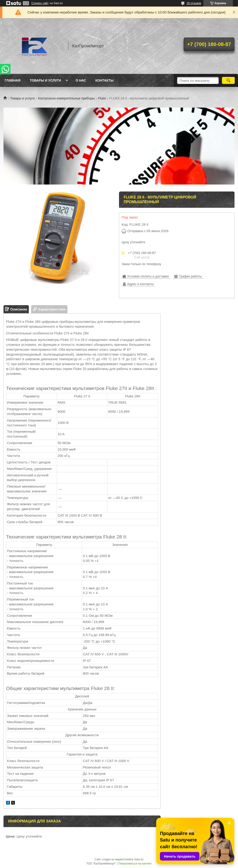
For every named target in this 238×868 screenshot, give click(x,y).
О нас (81, 80)
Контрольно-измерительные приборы (66, 98)
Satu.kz (139, 859)
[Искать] (228, 80)
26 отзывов (194, 3)
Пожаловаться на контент (135, 864)
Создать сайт (40, 3)
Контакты (104, 80)
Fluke (102, 98)
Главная (13, 80)
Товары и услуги (45, 80)
